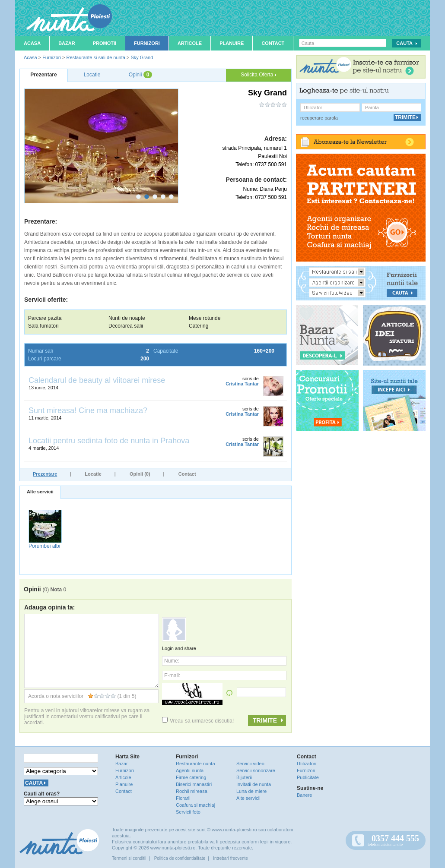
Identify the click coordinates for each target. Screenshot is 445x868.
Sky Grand (142, 57)
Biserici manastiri (194, 784)
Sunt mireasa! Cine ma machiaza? (88, 410)
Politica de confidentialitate (180, 858)
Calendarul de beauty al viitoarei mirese (97, 380)
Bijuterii (244, 777)
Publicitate (308, 777)
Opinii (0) (140, 474)
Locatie (93, 474)
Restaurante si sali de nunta (95, 57)
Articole (190, 43)
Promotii (105, 43)
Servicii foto (188, 812)
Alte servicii (40, 492)
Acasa (32, 43)
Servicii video (250, 764)
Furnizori (147, 43)
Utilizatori (307, 764)
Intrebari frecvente (230, 858)
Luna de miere (251, 791)
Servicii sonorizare (256, 770)
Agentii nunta (190, 770)
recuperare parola (319, 118)
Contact (273, 43)
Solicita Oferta (258, 75)
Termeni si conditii (129, 858)
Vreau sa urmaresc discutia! (198, 721)
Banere (304, 795)
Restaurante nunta (195, 764)
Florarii (183, 798)
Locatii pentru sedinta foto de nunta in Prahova (109, 441)
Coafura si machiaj (195, 805)
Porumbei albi (44, 546)
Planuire (232, 43)
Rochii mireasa (192, 791)
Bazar (67, 43)
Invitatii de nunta (254, 784)
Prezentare (45, 474)
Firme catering (191, 777)
